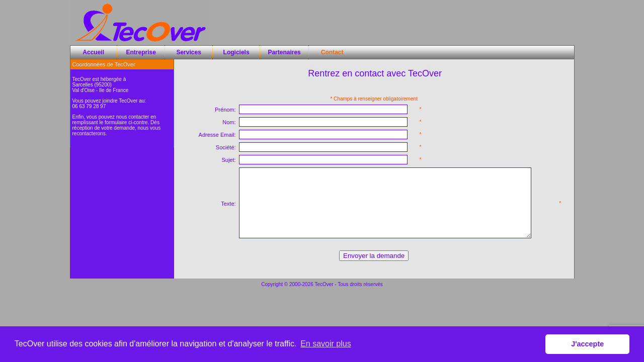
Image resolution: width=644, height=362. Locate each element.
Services (188, 52)
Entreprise (141, 52)
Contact (332, 52)
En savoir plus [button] (326, 344)
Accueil (93, 52)
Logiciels (236, 52)
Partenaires (284, 52)
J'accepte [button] (587, 344)
